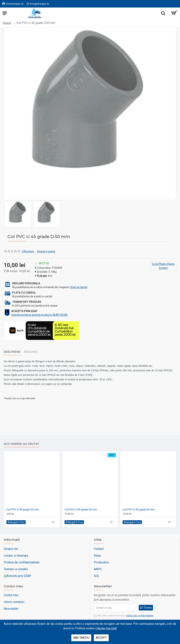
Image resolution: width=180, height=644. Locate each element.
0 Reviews (28, 251)
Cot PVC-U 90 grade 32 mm (23, 510)
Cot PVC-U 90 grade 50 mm (81, 510)
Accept (101, 638)
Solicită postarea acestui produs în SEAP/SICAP (40, 315)
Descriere (12, 352)
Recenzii (31, 352)
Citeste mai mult (106, 628)
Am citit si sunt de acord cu (124, 616)
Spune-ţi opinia (46, 251)
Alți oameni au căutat (21, 444)
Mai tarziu (81, 638)
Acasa (7, 23)
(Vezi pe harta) (79, 287)
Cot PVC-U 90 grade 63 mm (139, 510)
